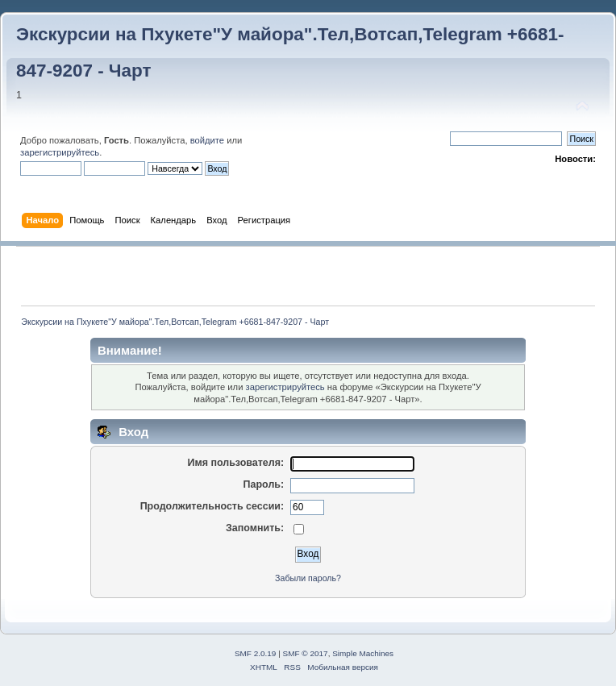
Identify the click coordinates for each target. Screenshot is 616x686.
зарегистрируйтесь (60, 152)
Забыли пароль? (308, 578)
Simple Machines (363, 653)
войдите (207, 140)
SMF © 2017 (306, 653)
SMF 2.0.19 (256, 653)
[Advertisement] (308, 276)
